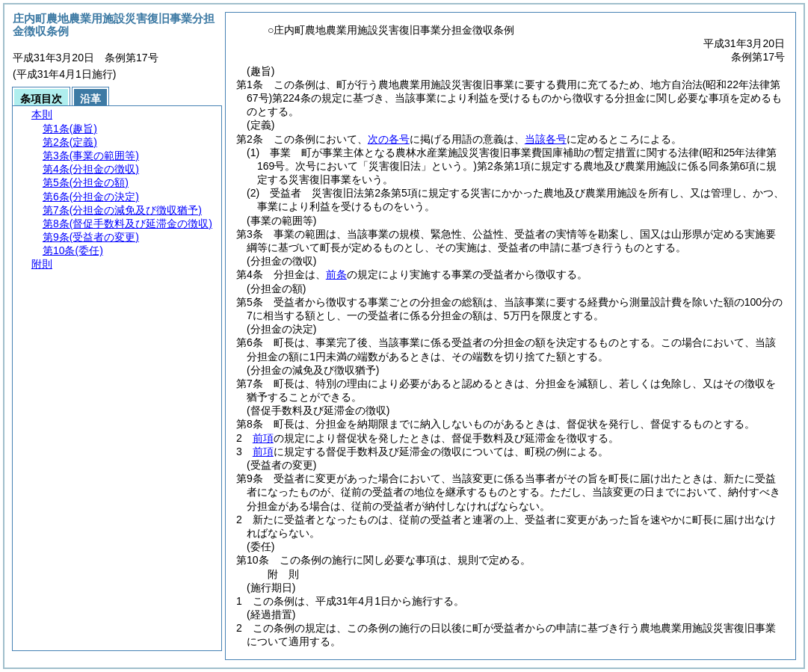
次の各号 (389, 139)
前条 (336, 274)
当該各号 (546, 139)
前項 (263, 438)
